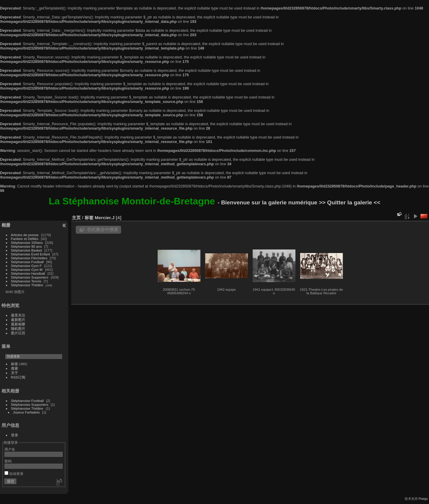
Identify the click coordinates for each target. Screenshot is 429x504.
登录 (15, 435)
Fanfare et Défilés (25, 239)
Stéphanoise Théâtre (27, 285)
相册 (6, 225)
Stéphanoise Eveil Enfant (30, 254)
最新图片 (18, 320)
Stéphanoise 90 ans (26, 246)
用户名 (10, 449)
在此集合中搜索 (103, 229)
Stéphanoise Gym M (27, 270)
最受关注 (18, 315)
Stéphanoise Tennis (26, 281)
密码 (8, 461)
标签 (15, 364)
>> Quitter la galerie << (350, 202)
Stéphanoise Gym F (26, 266)
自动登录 (14, 474)
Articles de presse (25, 235)
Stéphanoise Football (27, 262)
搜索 (15, 368)
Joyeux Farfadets (26, 412)
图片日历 (18, 333)
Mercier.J (105, 218)
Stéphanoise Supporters (30, 277)
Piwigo (423, 499)
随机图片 (18, 329)
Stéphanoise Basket (27, 250)
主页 (76, 218)
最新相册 (18, 324)
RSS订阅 (18, 377)
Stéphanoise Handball (28, 273)
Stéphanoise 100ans (27, 243)
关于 (15, 373)
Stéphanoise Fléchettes (29, 258)
